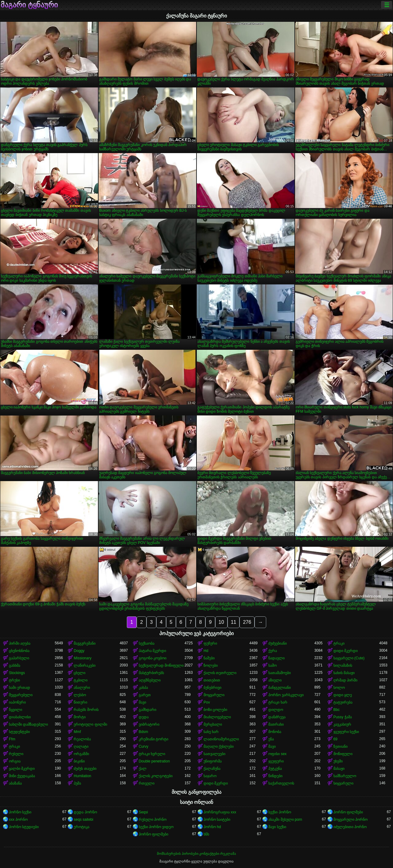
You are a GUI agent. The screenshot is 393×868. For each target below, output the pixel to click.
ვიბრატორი (149, 724)
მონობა (275, 732)
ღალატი (81, 746)
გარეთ (145, 695)
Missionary (82, 658)
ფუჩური (210, 643)
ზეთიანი (340, 746)
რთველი (147, 783)
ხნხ (206, 834)
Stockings (17, 673)
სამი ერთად (19, 688)
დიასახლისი (20, 717)
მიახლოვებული (217, 717)
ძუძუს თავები (85, 769)
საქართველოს (281, 783)
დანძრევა (277, 717)
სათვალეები (214, 754)
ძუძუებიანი (278, 643)
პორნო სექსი (20, 812)
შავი (142, 702)
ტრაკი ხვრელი (152, 754)
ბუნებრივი (212, 688)
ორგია (15, 761)
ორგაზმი (81, 754)
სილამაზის (343, 665)
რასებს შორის (86, 710)
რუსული (16, 754)
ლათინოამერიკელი (221, 739)
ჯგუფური (276, 761)
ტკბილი (81, 680)
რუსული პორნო (153, 820)
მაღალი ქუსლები (219, 746)
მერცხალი (213, 724)
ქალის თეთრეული (220, 673)
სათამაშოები (280, 673)
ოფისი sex (277, 754)
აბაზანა (15, 783)
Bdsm (144, 732)
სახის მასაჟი (344, 673)
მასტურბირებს (151, 673)
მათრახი (276, 724)
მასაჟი (339, 769)
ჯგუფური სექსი (346, 732)
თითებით (212, 680)
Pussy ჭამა (343, 717)
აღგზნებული (150, 680)
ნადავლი (276, 658)
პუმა (77, 783)
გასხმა (15, 665)
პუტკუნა (275, 769)
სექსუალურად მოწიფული (161, 665)
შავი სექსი (277, 827)
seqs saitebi (83, 820)
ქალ (143, 769)
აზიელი (275, 680)
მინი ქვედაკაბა (22, 776)
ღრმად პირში (345, 680)
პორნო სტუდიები (24, 827)
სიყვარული (343, 783)
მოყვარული (214, 695)
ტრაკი (339, 643)
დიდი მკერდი (346, 651)
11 (234, 622)
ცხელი (80, 673)
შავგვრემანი (85, 643)
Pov (207, 702)
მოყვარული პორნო (350, 820)
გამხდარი (148, 710)
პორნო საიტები (217, 820)
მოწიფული (343, 754)
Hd (206, 651)
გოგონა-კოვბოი (153, 658)
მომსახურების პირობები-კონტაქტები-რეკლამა (196, 854)
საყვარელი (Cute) (349, 658)
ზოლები (211, 665)
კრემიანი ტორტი (154, 739)
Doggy (79, 651)
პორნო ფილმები (348, 812)
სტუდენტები (19, 732)
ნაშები (209, 658)
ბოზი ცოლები (215, 710)
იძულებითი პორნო (350, 827)
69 (335, 739)
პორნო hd (212, 827)
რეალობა (82, 739)
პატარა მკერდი (152, 651)
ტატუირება (343, 702)
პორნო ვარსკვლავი (286, 695)
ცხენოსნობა (19, 651)
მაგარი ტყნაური (29, 5)
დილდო (276, 710)
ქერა (273, 651)
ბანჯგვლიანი (280, 688)
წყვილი (16, 710)
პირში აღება (20, 643)
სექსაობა (147, 643)
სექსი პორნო (280, 812)
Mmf (77, 732)
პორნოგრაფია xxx (220, 812)
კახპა (143, 688)
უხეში (338, 761)
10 (221, 622)
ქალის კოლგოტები (156, 776)
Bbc (337, 710)
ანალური (82, 688)
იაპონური (17, 702)
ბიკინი (79, 761)
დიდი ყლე (343, 695)
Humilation (82, 776)
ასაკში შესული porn (285, 820)
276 (247, 622)
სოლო (339, 688)
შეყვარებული (21, 695)
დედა (144, 717)
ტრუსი (14, 680)
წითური (80, 702)
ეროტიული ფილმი (90, 724)
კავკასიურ (342, 724)
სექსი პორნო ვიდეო (156, 827)
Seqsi (143, 812)
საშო (272, 665)
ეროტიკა (82, 827)
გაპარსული (19, 658)
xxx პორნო (18, 820)
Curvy (144, 746)
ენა (271, 739)
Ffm (12, 739)
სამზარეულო (345, 776)
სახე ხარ (211, 732)
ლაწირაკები (85, 665)
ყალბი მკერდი (22, 769)
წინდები (275, 776)
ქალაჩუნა (212, 769)
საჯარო (210, 776)
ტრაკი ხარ (278, 702)
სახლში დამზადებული (28, 724)
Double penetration (154, 761)
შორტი (80, 717)
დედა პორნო (85, 812)
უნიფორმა (213, 761)
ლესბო (80, 695)
